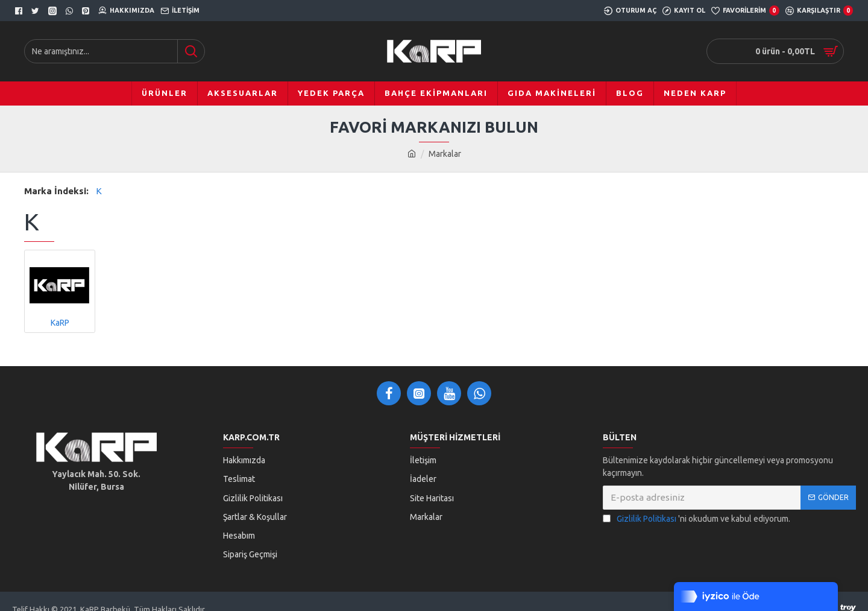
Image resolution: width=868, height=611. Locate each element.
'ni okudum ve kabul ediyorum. (697, 519)
